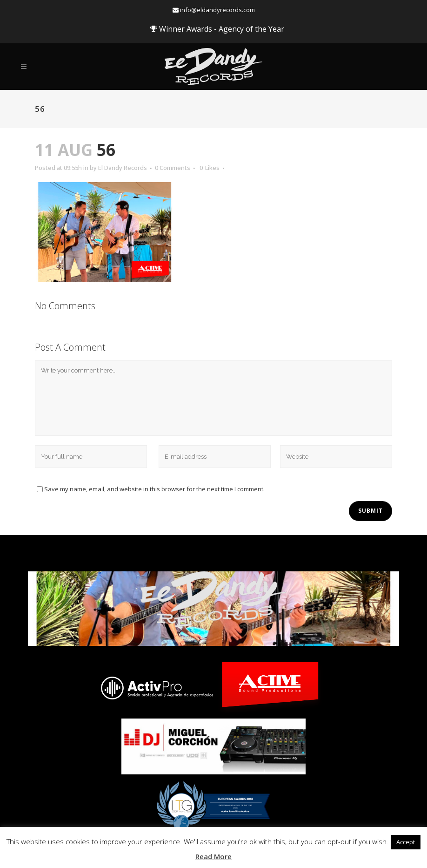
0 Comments (173, 168)
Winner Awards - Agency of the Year (217, 29)
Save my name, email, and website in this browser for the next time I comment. (154, 489)
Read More (213, 856)
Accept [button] (406, 842)
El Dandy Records (123, 168)
